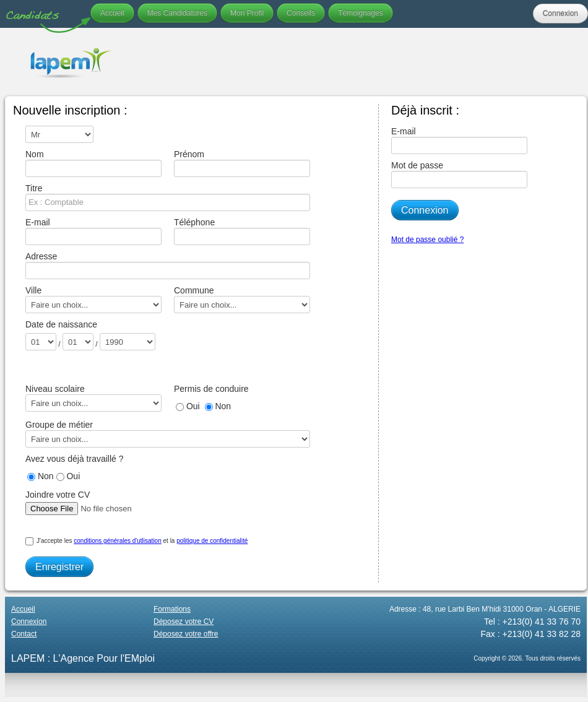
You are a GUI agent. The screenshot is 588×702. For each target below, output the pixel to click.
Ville (93, 299)
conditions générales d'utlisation (117, 541)
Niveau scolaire (93, 398)
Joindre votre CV (102, 504)
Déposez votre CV (184, 622)
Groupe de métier (165, 434)
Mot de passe (459, 174)
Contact (24, 634)
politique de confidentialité (212, 541)
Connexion (560, 14)
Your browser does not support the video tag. (361, 62)
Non (218, 406)
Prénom (242, 163)
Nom (93, 163)
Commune (242, 299)
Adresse (165, 265)
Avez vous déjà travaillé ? (75, 459)
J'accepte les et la (136, 541)
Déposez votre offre (186, 634)
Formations (172, 609)
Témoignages (361, 13)
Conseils (301, 13)
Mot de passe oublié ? (427, 240)
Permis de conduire (211, 389)
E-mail (93, 231)
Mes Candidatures (177, 13)
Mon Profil (247, 13)
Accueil (112, 13)
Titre (165, 197)
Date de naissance (61, 324)
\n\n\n (59, 134)
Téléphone (242, 231)
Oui (188, 406)
